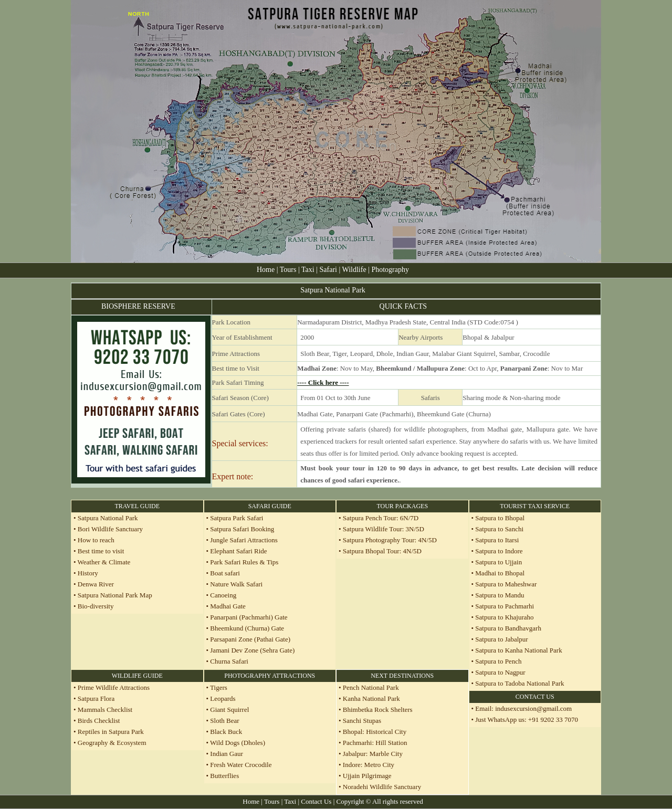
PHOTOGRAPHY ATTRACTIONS (270, 676)
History (88, 573)
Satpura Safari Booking (242, 529)
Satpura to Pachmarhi (505, 606)
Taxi (308, 270)
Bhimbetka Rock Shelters (378, 710)
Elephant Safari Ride (238, 551)
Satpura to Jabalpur (501, 639)
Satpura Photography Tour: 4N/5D (390, 540)
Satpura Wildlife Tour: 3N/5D (384, 529)
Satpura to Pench (498, 661)
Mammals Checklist (104, 710)
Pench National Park (371, 687)
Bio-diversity (96, 606)
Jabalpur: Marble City (373, 754)
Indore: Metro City (368, 765)
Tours (288, 270)
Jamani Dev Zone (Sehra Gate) (252, 650)
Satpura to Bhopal (500, 518)
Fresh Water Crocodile (241, 765)
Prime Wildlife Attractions (114, 687)
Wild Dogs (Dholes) (238, 743)
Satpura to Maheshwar (506, 584)
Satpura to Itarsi (497, 540)
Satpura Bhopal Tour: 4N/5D (382, 551)
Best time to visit (101, 551)
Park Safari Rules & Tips (244, 562)
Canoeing (223, 595)
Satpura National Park (107, 518)
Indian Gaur (226, 754)
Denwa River (96, 584)
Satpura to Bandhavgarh (508, 628)
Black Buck (226, 732)
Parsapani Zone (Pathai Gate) (250, 639)
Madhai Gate (228, 606)
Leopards (223, 698)
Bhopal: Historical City (375, 732)
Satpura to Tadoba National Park (519, 683)
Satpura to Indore (499, 551)
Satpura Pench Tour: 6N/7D (381, 518)
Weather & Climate (103, 562)
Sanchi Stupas (362, 721)
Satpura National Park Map (115, 595)
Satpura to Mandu (500, 595)
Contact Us (316, 801)
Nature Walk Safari (236, 584)
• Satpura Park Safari (235, 518)
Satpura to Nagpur (500, 672)
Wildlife (355, 270)
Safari (329, 270)
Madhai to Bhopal (500, 573)
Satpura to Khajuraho (504, 617)
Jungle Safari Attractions (244, 540)
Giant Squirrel (229, 710)
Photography (390, 270)
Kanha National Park (371, 698)
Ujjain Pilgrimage (367, 776)
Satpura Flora (96, 698)
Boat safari (225, 573)
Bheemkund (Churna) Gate (247, 628)
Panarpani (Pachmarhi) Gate (249, 617)
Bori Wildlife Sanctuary (109, 529)
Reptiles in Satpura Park (111, 732)
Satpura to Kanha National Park (518, 650)
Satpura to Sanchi (499, 529)
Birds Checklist (98, 721)
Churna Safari (229, 661)
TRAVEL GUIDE (137, 506)
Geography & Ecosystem (112, 743)
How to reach (96, 540)
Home (266, 270)
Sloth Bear (224, 721)
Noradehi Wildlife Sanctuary (382, 787)
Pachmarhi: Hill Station (375, 743)
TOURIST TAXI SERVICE (535, 506)
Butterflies (224, 776)
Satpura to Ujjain (498, 562)
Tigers (219, 687)
